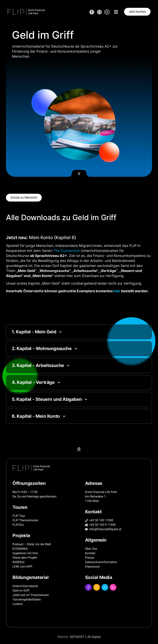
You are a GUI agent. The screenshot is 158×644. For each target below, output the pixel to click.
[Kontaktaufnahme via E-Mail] (115, 529)
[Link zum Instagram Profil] (97, 587)
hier (117, 291)
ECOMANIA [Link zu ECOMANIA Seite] (20, 549)
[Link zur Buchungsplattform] (137, 12)
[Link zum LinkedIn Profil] (113, 587)
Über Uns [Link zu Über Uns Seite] (91, 549)
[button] (99, 12)
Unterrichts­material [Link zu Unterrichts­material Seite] (25, 586)
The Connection (67, 251)
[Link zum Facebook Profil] (88, 587)
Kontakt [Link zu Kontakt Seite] (90, 553)
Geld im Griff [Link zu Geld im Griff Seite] (21, 591)
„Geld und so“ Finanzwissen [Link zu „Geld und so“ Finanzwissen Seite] (31, 595)
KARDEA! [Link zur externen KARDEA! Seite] (19, 562)
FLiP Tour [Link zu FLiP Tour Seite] (19, 516)
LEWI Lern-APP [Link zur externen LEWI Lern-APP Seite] (22, 567)
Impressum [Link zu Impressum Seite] (93, 567)
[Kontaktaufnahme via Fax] (115, 525)
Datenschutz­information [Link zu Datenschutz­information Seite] (101, 562)
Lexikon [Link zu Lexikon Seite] (18, 604)
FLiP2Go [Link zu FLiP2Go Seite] (18, 525)
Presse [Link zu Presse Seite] (90, 558)
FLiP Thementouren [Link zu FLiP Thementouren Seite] (25, 520)
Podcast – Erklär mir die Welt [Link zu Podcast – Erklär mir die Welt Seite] (32, 544)
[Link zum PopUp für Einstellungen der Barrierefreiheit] (92, 12)
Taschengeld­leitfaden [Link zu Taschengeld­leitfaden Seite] (27, 599)
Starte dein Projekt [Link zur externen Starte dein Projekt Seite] (25, 558)
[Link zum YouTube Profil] (105, 587)
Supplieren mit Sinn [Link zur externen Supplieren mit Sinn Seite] (25, 553)
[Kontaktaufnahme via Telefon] (115, 520)
